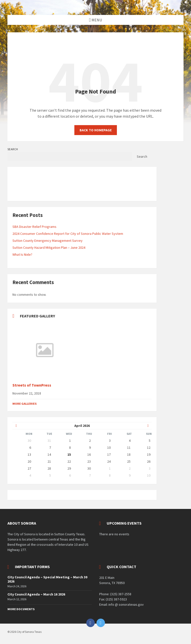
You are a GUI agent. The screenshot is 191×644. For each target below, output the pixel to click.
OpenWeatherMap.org (54, 194)
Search (13, 149)
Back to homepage (96, 130)
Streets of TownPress (32, 385)
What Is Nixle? (22, 254)
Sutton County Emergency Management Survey (48, 241)
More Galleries (24, 404)
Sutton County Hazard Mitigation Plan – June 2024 (49, 248)
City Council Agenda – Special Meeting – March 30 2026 (47, 579)
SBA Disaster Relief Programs (34, 227)
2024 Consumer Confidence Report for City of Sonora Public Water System (68, 234)
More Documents (21, 609)
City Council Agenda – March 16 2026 (36, 594)
